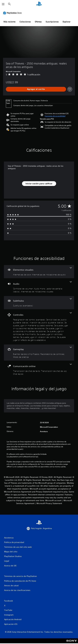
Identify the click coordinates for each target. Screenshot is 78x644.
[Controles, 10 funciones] (39, 327)
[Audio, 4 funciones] (39, 287)
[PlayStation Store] (13, 13)
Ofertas (38, 22)
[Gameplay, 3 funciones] (39, 353)
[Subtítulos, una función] (39, 303)
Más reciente (9, 22)
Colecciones (25, 22)
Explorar (67, 22)
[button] (55, 116)
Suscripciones (52, 22)
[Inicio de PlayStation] (39, 4)
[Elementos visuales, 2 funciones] (39, 272)
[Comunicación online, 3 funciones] (39, 370)
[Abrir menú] (3, 4)
